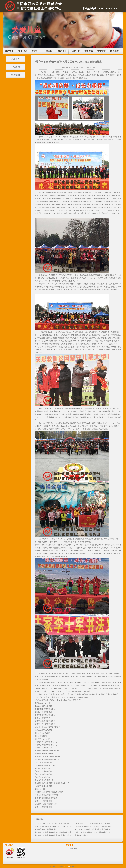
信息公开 (62, 51)
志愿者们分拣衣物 (82, 835)
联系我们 (115, 51)
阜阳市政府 (73, 849)
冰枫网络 (73, 866)
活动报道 (75, 51)
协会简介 (15, 59)
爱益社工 (36, 51)
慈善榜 (49, 51)
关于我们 (23, 51)
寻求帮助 (102, 51)
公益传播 (88, 51)
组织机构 (15, 67)
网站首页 (9, 51)
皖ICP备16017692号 (57, 866)
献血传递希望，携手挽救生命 (46, 829)
